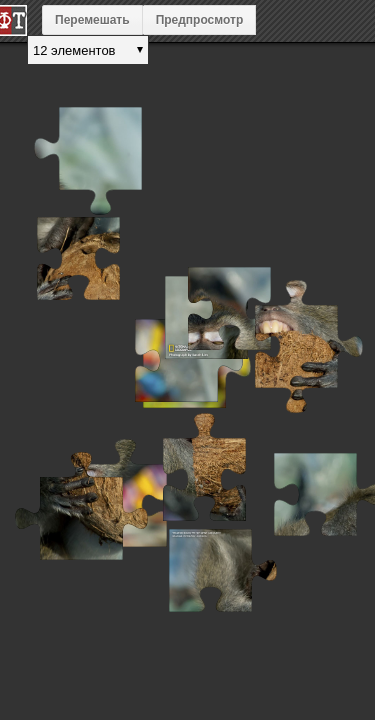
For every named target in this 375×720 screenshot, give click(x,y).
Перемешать (92, 20)
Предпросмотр (200, 20)
